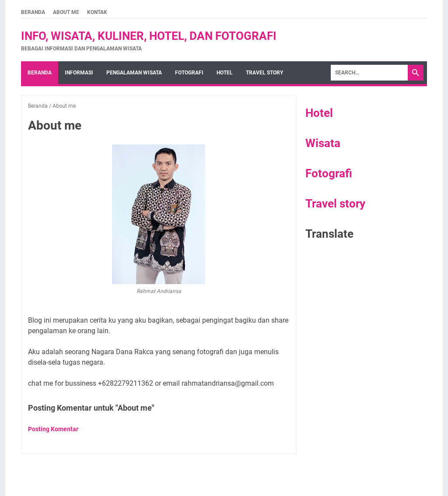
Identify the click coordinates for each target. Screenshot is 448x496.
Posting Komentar (53, 429)
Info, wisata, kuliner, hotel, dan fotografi (149, 36)
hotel (225, 73)
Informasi (79, 73)
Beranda (33, 12)
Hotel (319, 113)
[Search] (369, 73)
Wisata (323, 143)
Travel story (264, 73)
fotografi (189, 73)
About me (66, 12)
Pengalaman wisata (134, 73)
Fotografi (329, 173)
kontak (97, 12)
